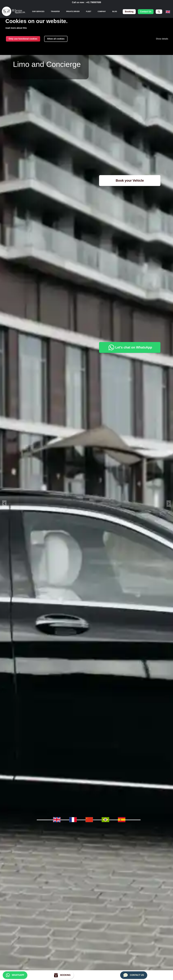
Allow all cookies (56, 39)
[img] (14, 12)
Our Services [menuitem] (38, 12)
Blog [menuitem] (115, 12)
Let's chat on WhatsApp (130, 347)
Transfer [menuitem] (55, 12)
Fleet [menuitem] (89, 12)
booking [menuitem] (129, 12)
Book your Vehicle (130, 180)
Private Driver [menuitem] (73, 12)
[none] (38, 12)
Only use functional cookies (23, 39)
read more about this (16, 28)
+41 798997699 (94, 2)
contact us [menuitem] (146, 12)
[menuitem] (159, 12)
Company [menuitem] (102, 12)
